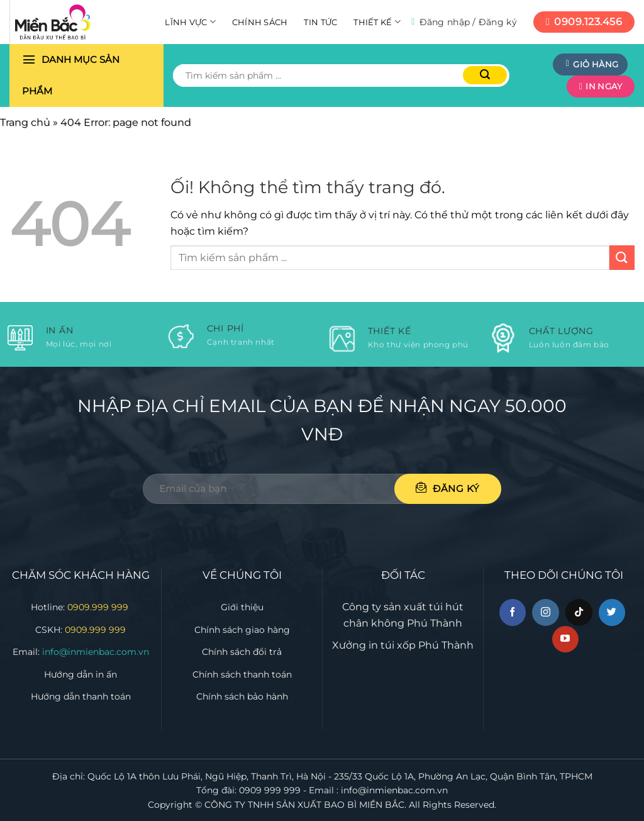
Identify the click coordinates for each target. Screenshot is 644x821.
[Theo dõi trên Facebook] (513, 612)
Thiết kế (377, 22)
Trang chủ (25, 122)
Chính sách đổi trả (242, 652)
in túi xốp (392, 645)
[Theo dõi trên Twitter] (612, 612)
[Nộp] (485, 75)
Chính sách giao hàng (242, 630)
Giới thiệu (242, 607)
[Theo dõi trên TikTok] (579, 612)
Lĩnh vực (190, 22)
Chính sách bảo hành (242, 696)
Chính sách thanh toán (242, 674)
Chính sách (260, 22)
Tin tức (320, 22)
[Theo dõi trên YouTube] (566, 639)
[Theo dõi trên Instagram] (546, 612)
